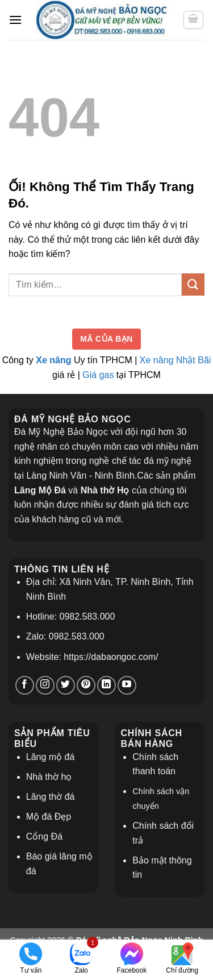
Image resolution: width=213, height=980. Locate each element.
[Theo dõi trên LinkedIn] (106, 685)
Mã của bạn (106, 339)
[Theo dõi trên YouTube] (127, 685)
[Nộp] (193, 285)
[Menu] (15, 20)
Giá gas (98, 375)
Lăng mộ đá (51, 757)
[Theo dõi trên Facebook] (25, 685)
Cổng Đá (44, 836)
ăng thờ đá (53, 797)
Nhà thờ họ (49, 777)
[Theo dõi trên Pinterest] (86, 685)
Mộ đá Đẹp (49, 817)
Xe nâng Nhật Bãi (176, 360)
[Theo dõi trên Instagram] (45, 685)
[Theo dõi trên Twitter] (66, 685)
